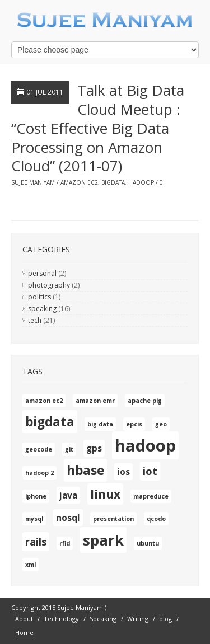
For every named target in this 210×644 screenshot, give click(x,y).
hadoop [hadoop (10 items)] (145, 445)
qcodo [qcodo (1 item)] (156, 519)
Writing (138, 619)
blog (165, 619)
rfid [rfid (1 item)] (65, 543)
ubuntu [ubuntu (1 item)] (148, 543)
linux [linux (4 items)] (105, 494)
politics (39, 297)
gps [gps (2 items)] (94, 448)
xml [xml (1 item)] (31, 565)
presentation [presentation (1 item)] (113, 519)
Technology (61, 619)
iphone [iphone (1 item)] (36, 496)
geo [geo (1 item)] (161, 424)
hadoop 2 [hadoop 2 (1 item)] (39, 473)
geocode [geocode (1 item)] (39, 449)
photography (49, 285)
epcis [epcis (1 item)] (134, 424)
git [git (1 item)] (69, 449)
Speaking (103, 619)
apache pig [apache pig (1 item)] (145, 401)
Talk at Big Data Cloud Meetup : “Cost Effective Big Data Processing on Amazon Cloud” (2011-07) (98, 128)
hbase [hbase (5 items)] (85, 470)
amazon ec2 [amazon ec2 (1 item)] (44, 401)
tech (35, 320)
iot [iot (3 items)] (150, 471)
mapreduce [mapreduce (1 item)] (151, 496)
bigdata (113, 182)
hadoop (141, 182)
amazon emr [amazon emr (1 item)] (95, 401)
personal (42, 273)
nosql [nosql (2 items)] (68, 518)
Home (24, 633)
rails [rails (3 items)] (36, 542)
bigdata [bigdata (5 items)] (50, 422)
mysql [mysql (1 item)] (34, 519)
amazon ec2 (79, 182)
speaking (42, 309)
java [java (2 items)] (68, 495)
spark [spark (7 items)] (103, 540)
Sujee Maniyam (33, 182)
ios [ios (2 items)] (123, 472)
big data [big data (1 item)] (100, 424)
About (24, 619)
